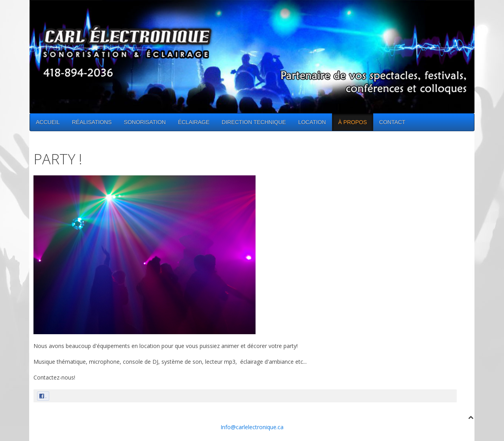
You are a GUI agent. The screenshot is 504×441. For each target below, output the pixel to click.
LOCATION (312, 122)
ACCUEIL (48, 122)
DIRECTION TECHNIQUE (254, 122)
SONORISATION (145, 122)
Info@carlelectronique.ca (252, 427)
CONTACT (392, 122)
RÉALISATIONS (92, 122)
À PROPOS (353, 122)
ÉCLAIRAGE (194, 122)
